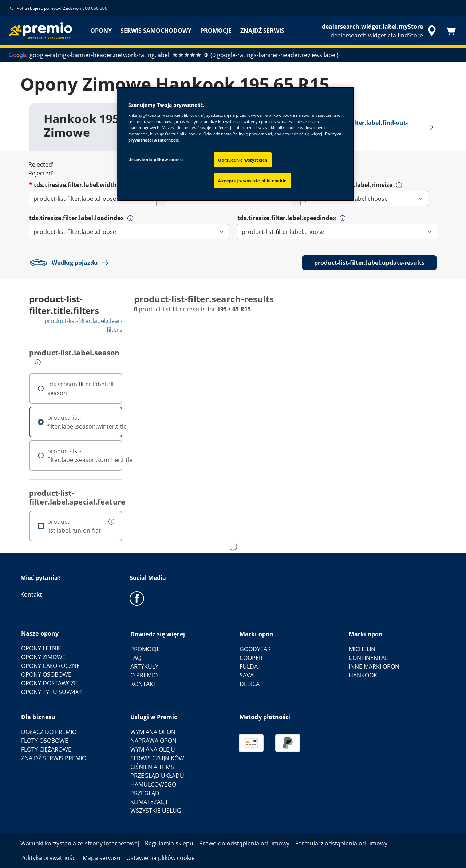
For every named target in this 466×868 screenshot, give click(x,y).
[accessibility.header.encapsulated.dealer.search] (380, 31)
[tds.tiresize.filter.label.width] (93, 198)
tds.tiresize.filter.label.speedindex (287, 218)
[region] (236, 144)
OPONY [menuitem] (101, 31)
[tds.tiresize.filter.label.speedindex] (337, 232)
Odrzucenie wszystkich (243, 160)
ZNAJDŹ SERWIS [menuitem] (262, 31)
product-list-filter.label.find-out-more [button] (366, 127)
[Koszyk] (451, 31)
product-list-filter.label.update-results (369, 263)
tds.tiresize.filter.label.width (75, 185)
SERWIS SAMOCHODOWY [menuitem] (156, 31)
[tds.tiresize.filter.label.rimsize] (364, 198)
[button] (399, 185)
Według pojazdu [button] (71, 263)
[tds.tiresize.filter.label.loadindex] (129, 232)
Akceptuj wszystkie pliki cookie (252, 181)
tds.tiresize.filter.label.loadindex (76, 218)
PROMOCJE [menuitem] (216, 31)
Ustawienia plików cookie (156, 160)
